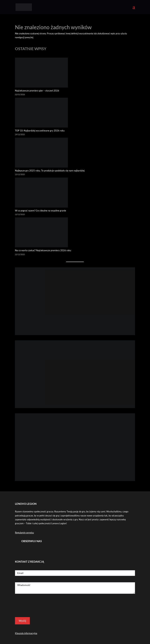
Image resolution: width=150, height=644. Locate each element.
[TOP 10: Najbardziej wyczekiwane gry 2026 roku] (41, 113)
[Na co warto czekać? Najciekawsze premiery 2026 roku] (41, 233)
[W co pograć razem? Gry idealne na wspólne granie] (41, 193)
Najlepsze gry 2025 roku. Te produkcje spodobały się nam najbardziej (50, 171)
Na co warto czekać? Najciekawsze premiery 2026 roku (43, 250)
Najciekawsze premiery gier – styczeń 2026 (37, 91)
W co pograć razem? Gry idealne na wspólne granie (41, 211)
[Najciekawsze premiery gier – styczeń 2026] (41, 73)
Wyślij (22, 621)
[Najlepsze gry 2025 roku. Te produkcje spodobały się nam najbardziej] (41, 153)
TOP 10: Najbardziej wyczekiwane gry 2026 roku (40, 131)
